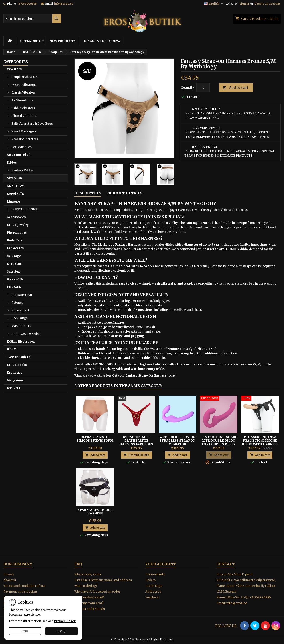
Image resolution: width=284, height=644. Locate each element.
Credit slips (154, 586)
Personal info (155, 574)
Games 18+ (15, 279)
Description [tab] (88, 193)
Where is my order (88, 574)
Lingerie (13, 202)
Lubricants (15, 248)
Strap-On (14, 178)
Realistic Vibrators (25, 139)
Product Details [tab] (124, 193)
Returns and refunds (90, 609)
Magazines (15, 380)
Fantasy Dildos (22, 170)
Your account (161, 564)
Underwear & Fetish (26, 334)
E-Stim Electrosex (21, 342)
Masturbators (21, 326)
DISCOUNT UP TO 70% (102, 41)
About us (10, 580)
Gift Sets (14, 388)
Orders (150, 580)
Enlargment (20, 310)
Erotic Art (14, 373)
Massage (14, 256)
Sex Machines (21, 147)
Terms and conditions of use (24, 586)
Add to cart (235, 88)
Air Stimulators (22, 100)
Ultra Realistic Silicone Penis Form (95, 439)
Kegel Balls (15, 194)
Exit (25, 631)
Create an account (267, 4)
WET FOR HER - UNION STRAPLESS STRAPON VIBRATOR (177, 441)
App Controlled (19, 155)
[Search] (32, 19)
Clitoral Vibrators (24, 116)
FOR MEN (14, 287)
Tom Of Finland (19, 357)
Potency (17, 303)
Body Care (15, 240)
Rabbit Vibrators (23, 108)
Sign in (244, 4)
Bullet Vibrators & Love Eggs (32, 124)
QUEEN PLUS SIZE (25, 209)
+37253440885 (27, 4)
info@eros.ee (64, 4)
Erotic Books (17, 365)
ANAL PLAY (15, 186)
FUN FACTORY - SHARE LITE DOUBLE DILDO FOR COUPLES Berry (219, 441)
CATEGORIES (31, 41)
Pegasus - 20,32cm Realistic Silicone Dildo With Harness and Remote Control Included (260, 444)
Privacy (9, 574)
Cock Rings (19, 318)
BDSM (12, 349)
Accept (62, 631)
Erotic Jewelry (18, 225)
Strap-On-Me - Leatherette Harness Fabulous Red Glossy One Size (136, 442)
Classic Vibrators (24, 93)
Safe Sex (13, 272)
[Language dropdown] (214, 4)
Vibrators (14, 69)
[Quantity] (203, 88)
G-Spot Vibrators (24, 85)
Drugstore (15, 264)
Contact (226, 564)
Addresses (153, 592)
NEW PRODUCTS (63, 41)
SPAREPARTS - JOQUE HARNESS (95, 512)
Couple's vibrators (24, 77)
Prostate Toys (22, 295)
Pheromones (17, 233)
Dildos (12, 163)
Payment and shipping (20, 592)
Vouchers (152, 597)
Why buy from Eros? (89, 603)
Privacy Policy (65, 621)
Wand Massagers (24, 131)
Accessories (16, 217)
